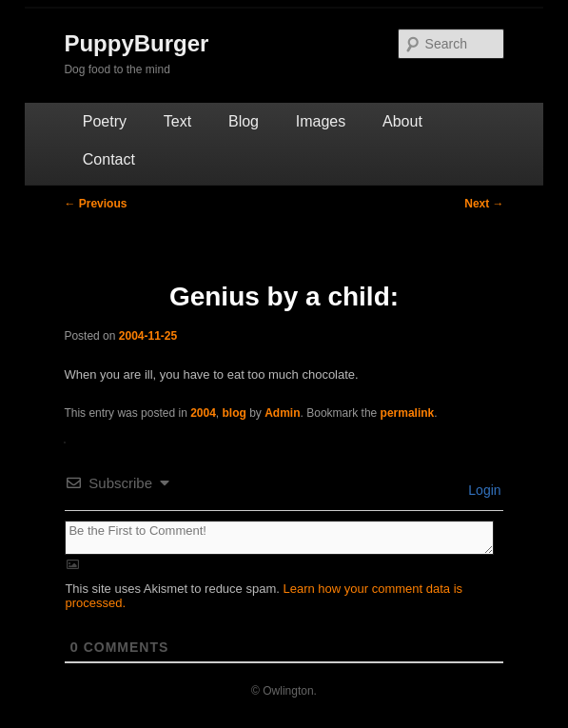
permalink (408, 413)
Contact (109, 159)
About (402, 121)
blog (235, 413)
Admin (282, 413)
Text (177, 121)
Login (482, 490)
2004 (203, 413)
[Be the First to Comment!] (279, 538)
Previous (95, 204)
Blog (244, 121)
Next (484, 204)
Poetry (105, 121)
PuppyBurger (136, 43)
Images (321, 121)
